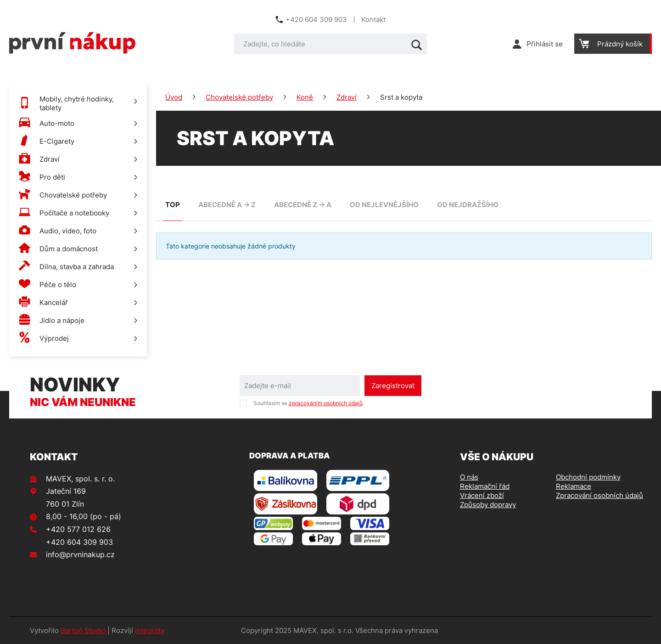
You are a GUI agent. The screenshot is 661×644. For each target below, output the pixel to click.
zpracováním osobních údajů (326, 403)
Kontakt (373, 20)
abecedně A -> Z (227, 205)
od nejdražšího (468, 205)
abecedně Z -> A (303, 205)
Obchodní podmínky (588, 477)
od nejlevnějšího (384, 205)
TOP (173, 205)
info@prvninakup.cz (80, 554)
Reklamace (574, 486)
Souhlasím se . (309, 403)
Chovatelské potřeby (239, 97)
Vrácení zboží (482, 495)
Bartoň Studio (83, 630)
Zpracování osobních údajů (599, 495)
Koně (305, 97)
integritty (150, 630)
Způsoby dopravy (488, 505)
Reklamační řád (485, 486)
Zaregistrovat (393, 386)
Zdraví (347, 97)
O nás (469, 477)
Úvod (174, 97)
